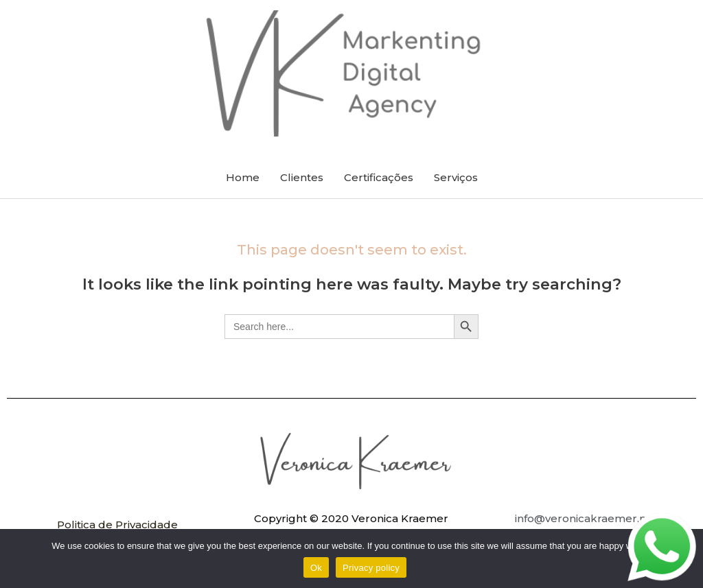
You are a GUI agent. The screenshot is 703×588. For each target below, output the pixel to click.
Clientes (302, 177)
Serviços (456, 177)
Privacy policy (371, 568)
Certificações (379, 177)
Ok (316, 568)
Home (243, 177)
